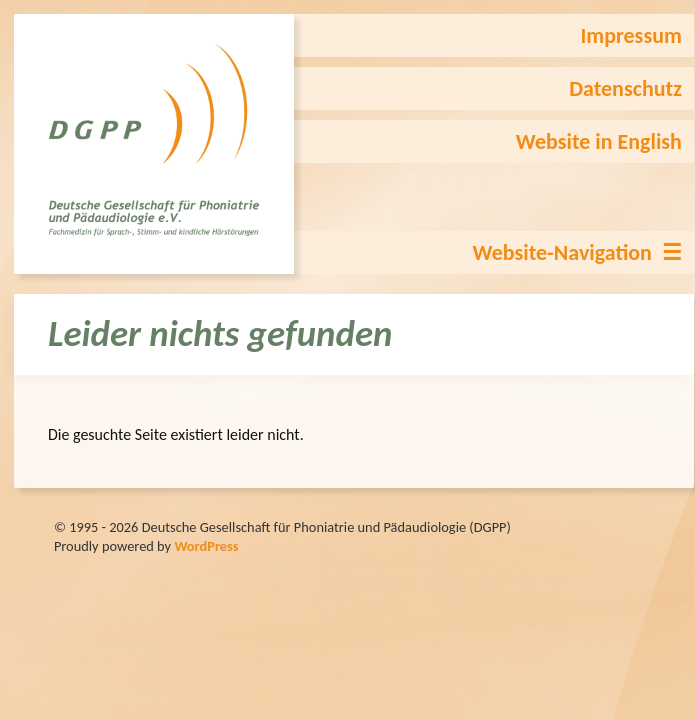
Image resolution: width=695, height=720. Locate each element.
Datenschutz (625, 88)
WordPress (206, 546)
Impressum (630, 35)
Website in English (599, 141)
